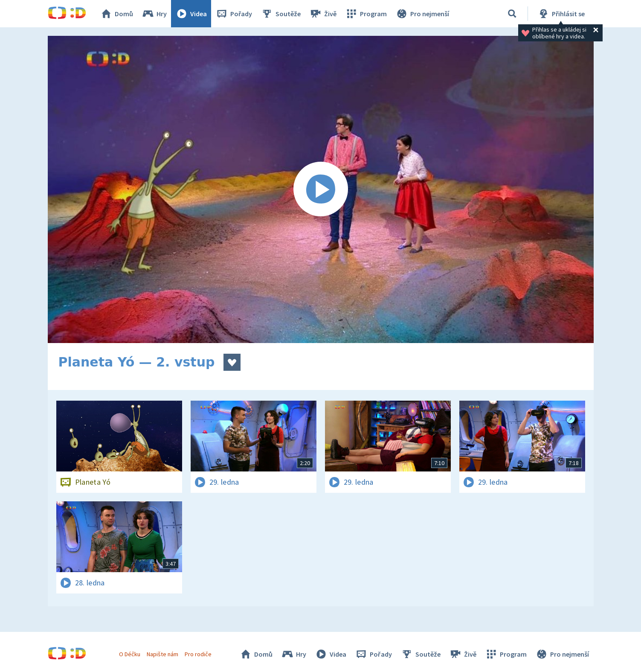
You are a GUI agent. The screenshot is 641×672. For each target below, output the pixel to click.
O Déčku (130, 654)
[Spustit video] (321, 189)
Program (366, 14)
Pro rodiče (198, 654)
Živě (323, 14)
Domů (116, 14)
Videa (191, 14)
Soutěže (281, 14)
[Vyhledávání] (512, 14)
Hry (154, 14)
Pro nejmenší (422, 14)
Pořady (234, 14)
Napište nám (162, 654)
